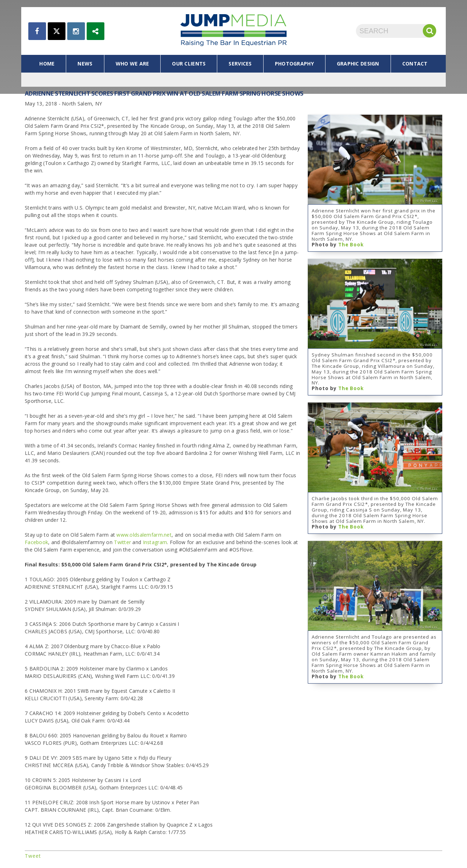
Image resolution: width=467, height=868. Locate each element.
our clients (189, 64)
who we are (132, 64)
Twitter (122, 542)
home (47, 64)
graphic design (358, 64)
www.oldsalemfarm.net (144, 535)
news (85, 64)
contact (415, 64)
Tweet (33, 856)
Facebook (36, 542)
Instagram (155, 542)
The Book (351, 245)
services (240, 64)
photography (294, 64)
